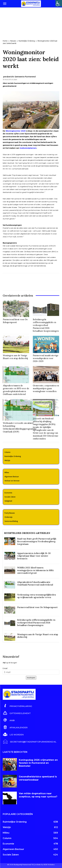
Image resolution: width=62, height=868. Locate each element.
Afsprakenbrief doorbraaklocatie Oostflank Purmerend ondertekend (35, 583)
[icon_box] (17, 706)
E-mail (5, 668)
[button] (5, 4)
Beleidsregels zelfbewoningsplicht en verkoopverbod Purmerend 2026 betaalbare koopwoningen (46, 325)
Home (5, 41)
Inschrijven (31, 678)
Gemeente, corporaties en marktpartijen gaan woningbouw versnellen (46, 388)
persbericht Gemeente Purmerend (19, 77)
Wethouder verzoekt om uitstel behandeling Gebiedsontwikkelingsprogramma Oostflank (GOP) (20, 427)
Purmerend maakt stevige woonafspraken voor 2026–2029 (46, 358)
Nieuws (13, 41)
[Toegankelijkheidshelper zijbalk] (59, 3)
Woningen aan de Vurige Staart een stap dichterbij (15, 357)
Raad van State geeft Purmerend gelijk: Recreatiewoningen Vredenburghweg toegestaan (37, 541)
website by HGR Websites (45, 865)
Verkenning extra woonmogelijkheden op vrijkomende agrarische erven (37, 596)
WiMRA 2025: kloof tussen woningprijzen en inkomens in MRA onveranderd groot (35, 570)
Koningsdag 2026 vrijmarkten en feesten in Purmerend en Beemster (38, 763)
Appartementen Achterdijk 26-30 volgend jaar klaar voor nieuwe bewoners (34, 556)
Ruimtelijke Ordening (27, 41)
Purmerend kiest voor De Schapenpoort (15, 321)
